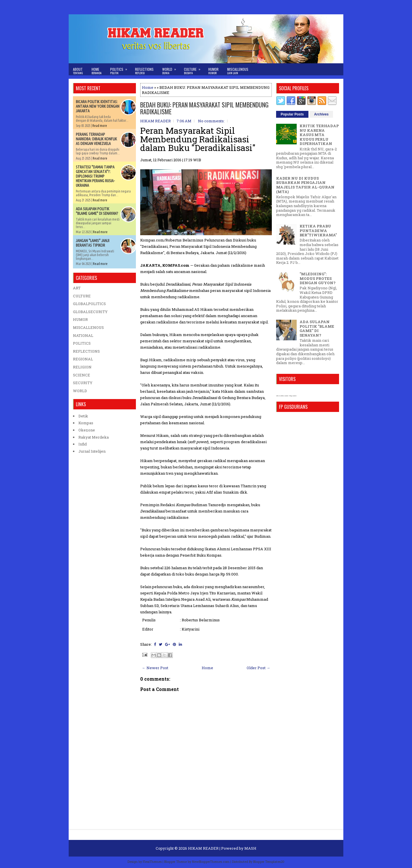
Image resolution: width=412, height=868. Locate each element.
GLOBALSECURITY (90, 312)
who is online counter (282, 396)
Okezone (87, 430)
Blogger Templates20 (269, 862)
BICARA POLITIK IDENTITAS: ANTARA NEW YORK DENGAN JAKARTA (98, 106)
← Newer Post (155, 668)
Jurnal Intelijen (92, 451)
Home (97, 71)
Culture (194, 69)
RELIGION (82, 367)
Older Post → (258, 668)
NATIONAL (83, 335)
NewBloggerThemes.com (211, 862)
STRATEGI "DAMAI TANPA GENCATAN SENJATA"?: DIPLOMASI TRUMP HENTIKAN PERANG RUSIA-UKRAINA (95, 176)
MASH (250, 848)
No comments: (211, 121)
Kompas (86, 423)
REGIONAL (83, 359)
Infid (83, 444)
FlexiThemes (152, 862)
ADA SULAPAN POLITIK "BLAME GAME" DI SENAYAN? (97, 211)
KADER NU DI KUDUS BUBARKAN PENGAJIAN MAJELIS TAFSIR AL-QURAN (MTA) (305, 185)
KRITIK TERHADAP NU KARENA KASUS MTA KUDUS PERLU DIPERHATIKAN (319, 135)
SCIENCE (82, 375)
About (78, 71)
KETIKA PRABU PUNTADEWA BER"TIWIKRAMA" (318, 230)
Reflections (144, 71)
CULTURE (82, 296)
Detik (83, 416)
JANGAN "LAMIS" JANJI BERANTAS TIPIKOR (93, 243)
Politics (120, 69)
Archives (321, 114)
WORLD (80, 391)
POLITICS (82, 343)
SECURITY (83, 383)
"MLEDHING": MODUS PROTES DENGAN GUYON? (318, 278)
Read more (100, 126)
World (171, 69)
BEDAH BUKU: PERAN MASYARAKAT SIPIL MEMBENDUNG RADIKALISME (204, 108)
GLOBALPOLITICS (89, 304)
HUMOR (80, 319)
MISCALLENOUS (88, 327)
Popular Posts (292, 114)
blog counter (293, 396)
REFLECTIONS (86, 351)
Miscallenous (238, 71)
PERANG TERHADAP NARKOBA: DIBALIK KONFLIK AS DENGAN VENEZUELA (96, 139)
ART (77, 288)
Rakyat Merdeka (94, 437)
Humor (213, 71)
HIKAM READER (203, 848)
